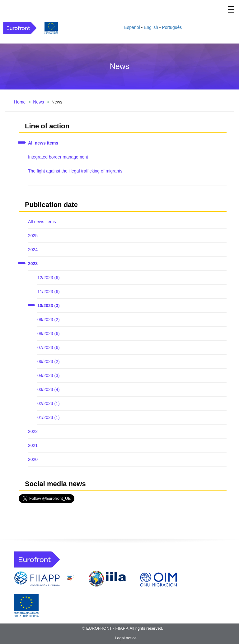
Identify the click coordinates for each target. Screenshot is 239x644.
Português (172, 27)
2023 (33, 264)
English (151, 27)
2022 (33, 431)
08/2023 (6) (49, 333)
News (38, 102)
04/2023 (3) (49, 375)
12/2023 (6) (49, 278)
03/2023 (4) (49, 389)
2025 (33, 236)
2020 (33, 459)
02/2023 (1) (49, 403)
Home (20, 102)
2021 (33, 445)
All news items (43, 143)
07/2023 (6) (49, 347)
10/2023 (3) (49, 306)
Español (132, 27)
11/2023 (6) (49, 292)
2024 (33, 250)
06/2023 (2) (49, 361)
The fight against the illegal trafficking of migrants (75, 171)
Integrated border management (58, 157)
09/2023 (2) (49, 320)
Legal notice (126, 638)
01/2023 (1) (49, 417)
